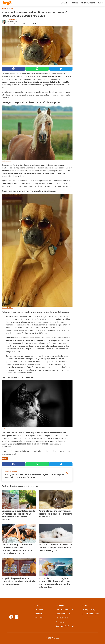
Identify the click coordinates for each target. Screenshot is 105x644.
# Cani (5, 458)
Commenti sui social (65, 626)
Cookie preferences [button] (90, 614)
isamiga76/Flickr (6, 161)
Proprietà (60, 622)
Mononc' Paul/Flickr (7, 308)
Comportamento (88, 3)
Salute (101, 3)
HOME (4, 9)
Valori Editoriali (62, 618)
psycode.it (39, 618)
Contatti (38, 614)
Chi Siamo (39, 610)
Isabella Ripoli (13, 20)
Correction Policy (63, 614)
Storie (75, 3)
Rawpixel (4, 429)
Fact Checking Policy (65, 610)
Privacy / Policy (88, 610)
